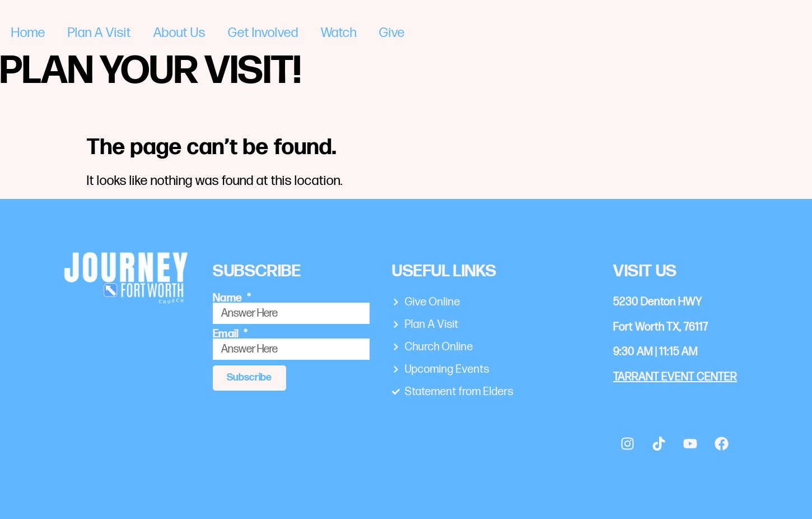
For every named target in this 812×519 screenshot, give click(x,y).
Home (28, 33)
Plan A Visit (99, 33)
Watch (339, 33)
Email (227, 334)
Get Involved (263, 33)
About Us (179, 33)
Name (229, 298)
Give (392, 33)
